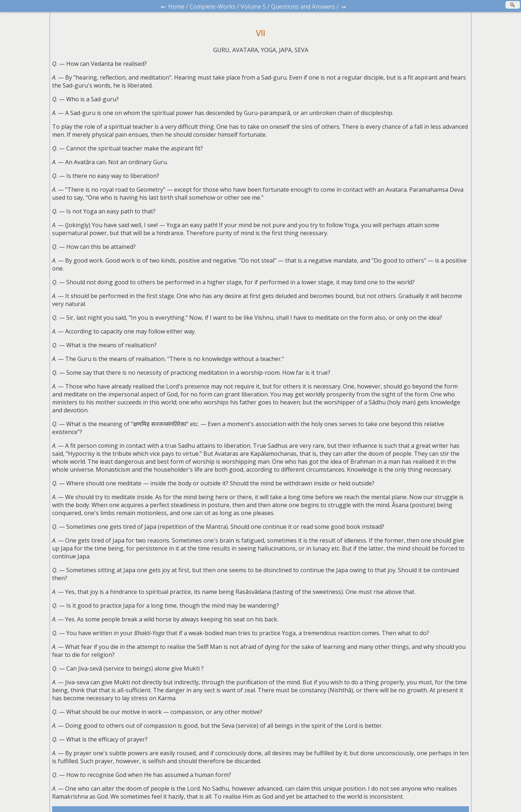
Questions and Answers (303, 7)
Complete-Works (213, 7)
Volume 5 (253, 7)
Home (176, 7)
